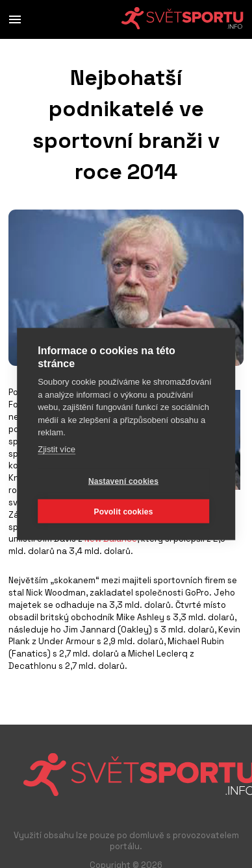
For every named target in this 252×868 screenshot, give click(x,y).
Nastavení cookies (123, 481)
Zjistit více (57, 449)
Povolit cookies (123, 511)
